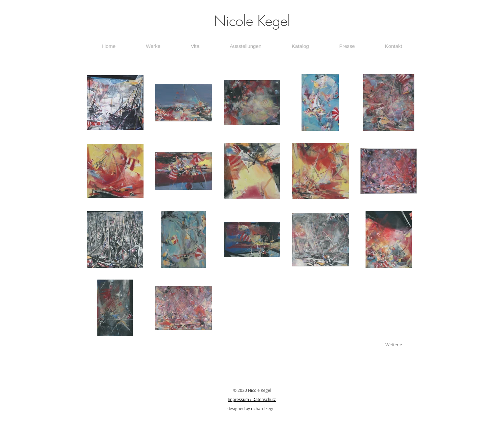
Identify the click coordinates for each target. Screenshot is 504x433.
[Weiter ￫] (394, 344)
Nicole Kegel (252, 21)
